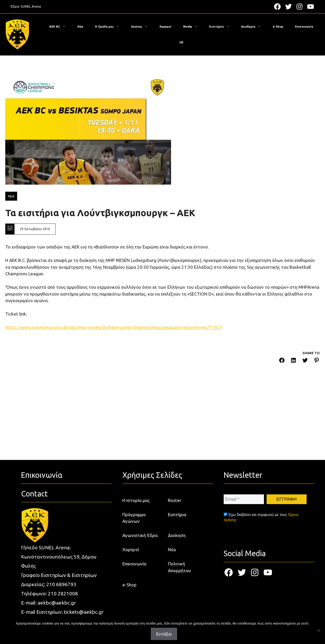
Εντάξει (164, 634)
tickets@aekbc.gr (84, 612)
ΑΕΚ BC (60, 27)
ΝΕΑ (11, 196)
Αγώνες (142, 27)
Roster (175, 500)
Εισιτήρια (222, 27)
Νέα (80, 27)
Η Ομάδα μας (110, 27)
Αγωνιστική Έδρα (140, 535)
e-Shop (278, 27)
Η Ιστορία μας (136, 500)
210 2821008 (63, 594)
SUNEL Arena (31, 6)
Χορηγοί (165, 27)
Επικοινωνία (304, 27)
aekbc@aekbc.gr (57, 603)
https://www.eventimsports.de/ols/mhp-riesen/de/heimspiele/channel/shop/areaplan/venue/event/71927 (114, 327)
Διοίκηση (177, 535)
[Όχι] (318, 630)
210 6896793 (61, 584)
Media (193, 27)
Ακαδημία (254, 27)
